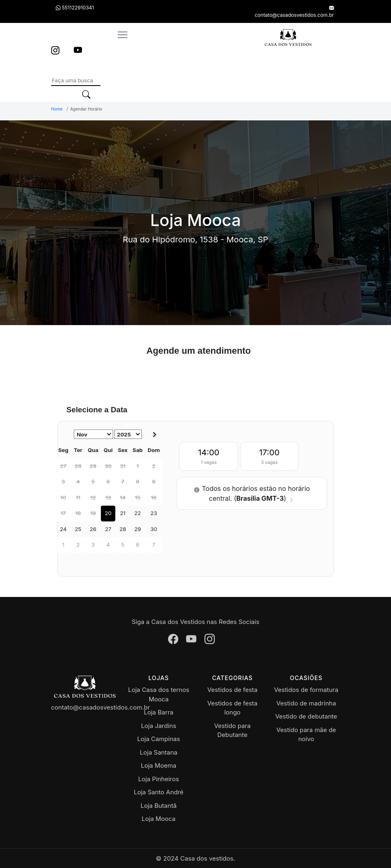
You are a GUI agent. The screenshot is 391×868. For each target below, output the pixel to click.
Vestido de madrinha (306, 703)
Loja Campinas (159, 739)
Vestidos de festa (232, 690)
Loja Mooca (159, 819)
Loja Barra (159, 712)
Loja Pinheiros (158, 779)
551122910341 (75, 8)
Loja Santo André (158, 792)
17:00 (269, 457)
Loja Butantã (159, 806)
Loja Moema (159, 765)
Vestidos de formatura (306, 690)
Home (57, 109)
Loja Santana (158, 752)
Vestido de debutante (306, 716)
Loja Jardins (159, 726)
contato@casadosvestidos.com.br (101, 707)
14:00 (209, 457)
